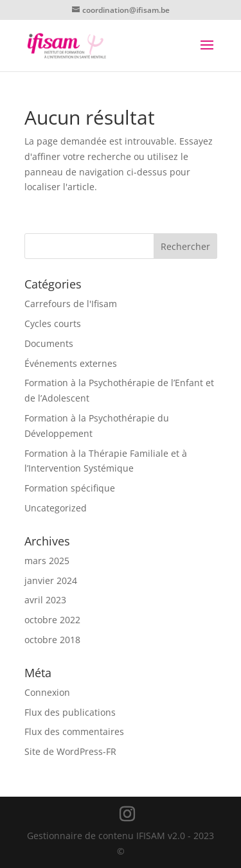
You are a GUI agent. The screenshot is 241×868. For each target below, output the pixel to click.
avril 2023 (45, 600)
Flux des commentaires (74, 731)
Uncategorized (56, 508)
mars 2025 (47, 561)
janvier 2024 (51, 580)
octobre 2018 (52, 640)
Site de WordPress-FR (70, 751)
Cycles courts (53, 323)
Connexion (47, 692)
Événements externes (71, 363)
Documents (49, 343)
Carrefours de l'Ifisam (71, 304)
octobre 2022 (52, 620)
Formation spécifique (70, 488)
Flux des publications (70, 712)
